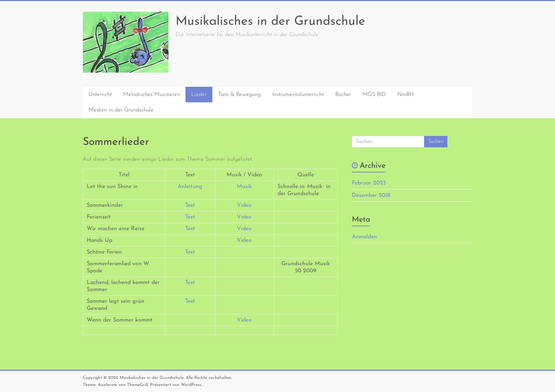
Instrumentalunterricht (298, 95)
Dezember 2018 (371, 195)
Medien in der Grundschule (121, 110)
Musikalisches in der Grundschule (270, 22)
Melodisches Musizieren (151, 95)
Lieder (199, 95)
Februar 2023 (369, 183)
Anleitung (190, 187)
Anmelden (364, 237)
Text (190, 205)
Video (244, 205)
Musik (244, 187)
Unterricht (100, 95)
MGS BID (374, 95)
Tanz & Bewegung (239, 95)
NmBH (405, 95)
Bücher (343, 95)
